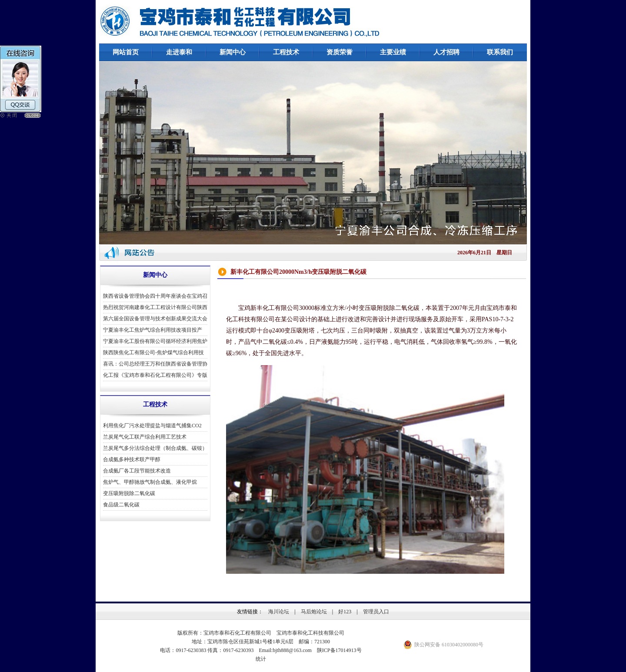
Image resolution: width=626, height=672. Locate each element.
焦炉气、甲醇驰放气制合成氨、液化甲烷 (150, 482)
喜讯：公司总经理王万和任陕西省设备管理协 (155, 364)
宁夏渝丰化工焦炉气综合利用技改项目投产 (153, 330)
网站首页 (126, 52)
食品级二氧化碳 (121, 505)
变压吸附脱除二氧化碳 (129, 493)
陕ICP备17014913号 (339, 650)
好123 (345, 612)
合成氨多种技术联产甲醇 (132, 459)
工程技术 (286, 52)
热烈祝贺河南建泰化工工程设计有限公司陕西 (155, 307)
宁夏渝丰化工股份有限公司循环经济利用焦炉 (155, 341)
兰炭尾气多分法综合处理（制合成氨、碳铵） (155, 448)
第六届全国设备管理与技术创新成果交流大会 (155, 319)
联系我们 (500, 52)
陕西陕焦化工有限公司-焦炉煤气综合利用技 (153, 353)
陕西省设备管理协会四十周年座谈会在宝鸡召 (155, 296)
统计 (261, 659)
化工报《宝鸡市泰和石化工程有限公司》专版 (155, 375)
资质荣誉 (340, 52)
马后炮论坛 (314, 612)
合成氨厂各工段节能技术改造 (137, 471)
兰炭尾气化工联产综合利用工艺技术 (145, 437)
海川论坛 (279, 612)
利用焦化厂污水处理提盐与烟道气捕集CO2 (152, 426)
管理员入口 (376, 612)
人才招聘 (446, 52)
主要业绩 (393, 52)
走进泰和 (179, 52)
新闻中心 (233, 52)
